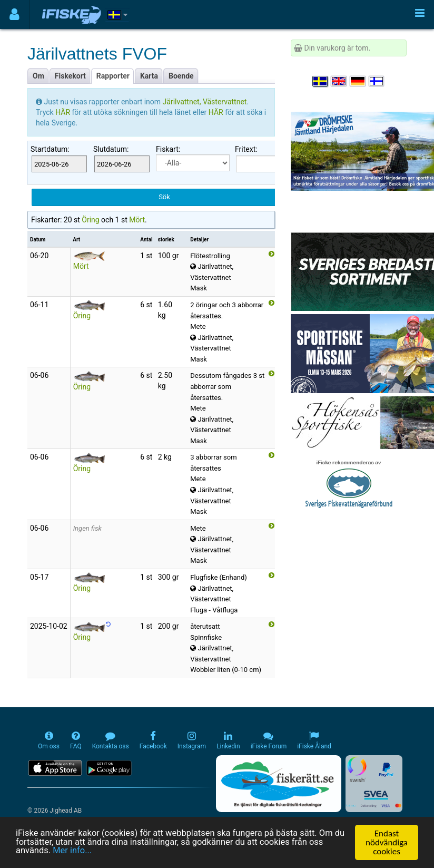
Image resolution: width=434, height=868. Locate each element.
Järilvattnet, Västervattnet (205, 102)
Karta (149, 76)
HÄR (63, 112)
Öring (90, 220)
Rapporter (113, 76)
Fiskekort (70, 76)
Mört (137, 220)
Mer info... (74, 852)
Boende (181, 76)
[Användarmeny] (14, 14)
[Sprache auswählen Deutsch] (358, 81)
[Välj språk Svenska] (321, 81)
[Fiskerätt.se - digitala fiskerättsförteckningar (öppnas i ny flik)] (279, 784)
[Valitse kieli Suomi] (377, 81)
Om (38, 76)
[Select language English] (339, 81)
